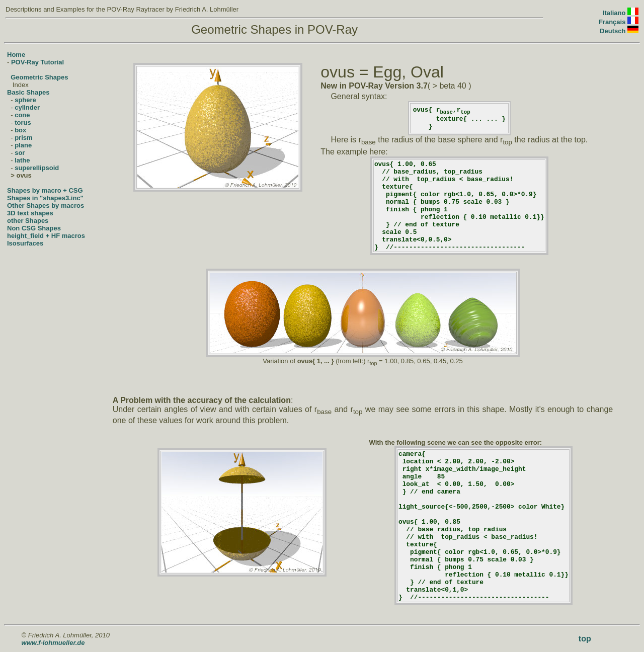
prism (23, 138)
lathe (22, 160)
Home (16, 55)
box (20, 130)
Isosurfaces (25, 243)
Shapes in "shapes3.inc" (45, 198)
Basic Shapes (28, 92)
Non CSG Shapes (34, 228)
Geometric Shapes (39, 77)
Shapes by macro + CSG (45, 190)
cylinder (27, 107)
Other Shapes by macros (46, 206)
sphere (25, 100)
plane (23, 145)
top (585, 639)
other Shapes (28, 221)
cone (22, 115)
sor (20, 153)
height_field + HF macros (46, 236)
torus (23, 123)
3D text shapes (30, 213)
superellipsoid (37, 168)
